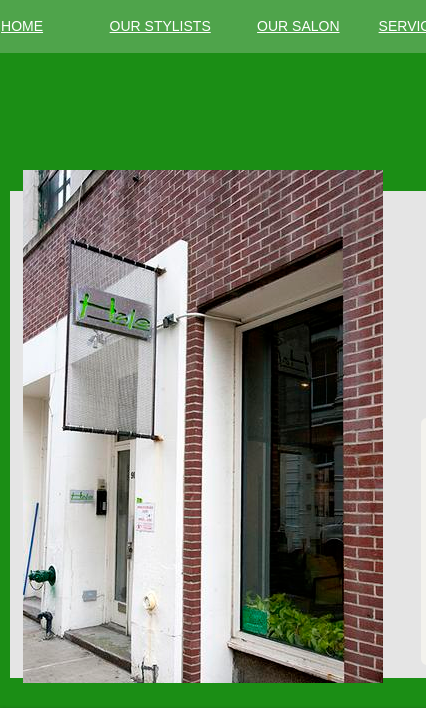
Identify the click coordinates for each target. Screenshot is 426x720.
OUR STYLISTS (160, 26)
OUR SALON (298, 26)
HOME (22, 26)
